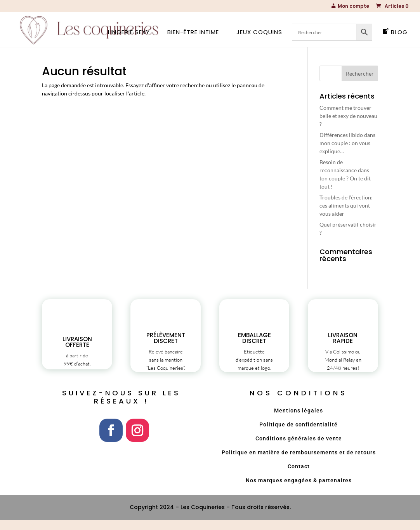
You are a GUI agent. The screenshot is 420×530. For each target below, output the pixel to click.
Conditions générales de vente (299, 449)
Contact (299, 476)
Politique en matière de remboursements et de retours (299, 462)
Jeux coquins (259, 33)
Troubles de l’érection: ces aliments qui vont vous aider (346, 205)
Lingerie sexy (129, 33)
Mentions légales (299, 421)
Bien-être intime (193, 33)
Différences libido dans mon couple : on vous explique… (347, 143)
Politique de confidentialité (299, 435)
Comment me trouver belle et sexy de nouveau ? (348, 116)
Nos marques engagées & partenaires (299, 490)
